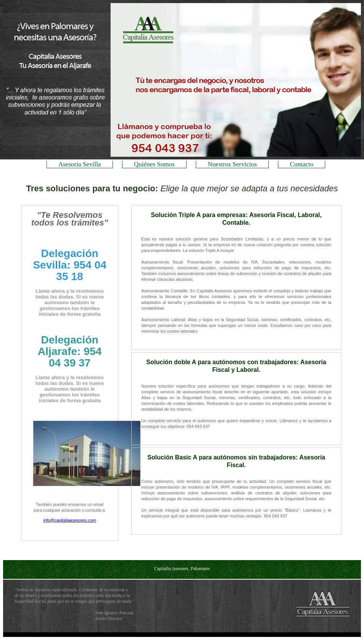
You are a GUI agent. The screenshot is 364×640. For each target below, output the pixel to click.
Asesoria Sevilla (80, 164)
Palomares (200, 569)
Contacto (302, 164)
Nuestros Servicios (232, 164)
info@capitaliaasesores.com (70, 520)
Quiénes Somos (154, 164)
